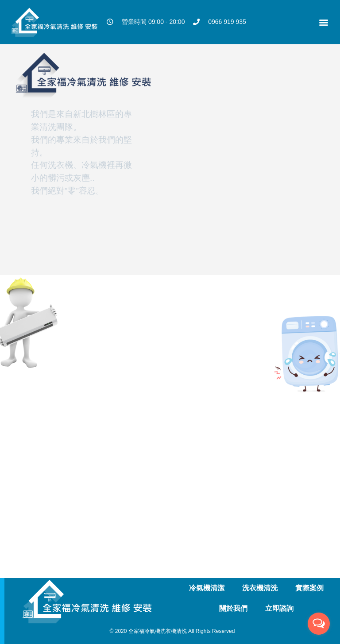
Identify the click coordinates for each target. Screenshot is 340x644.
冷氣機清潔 (207, 588)
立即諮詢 (279, 608)
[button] (324, 22)
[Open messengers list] (319, 624)
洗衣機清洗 (260, 588)
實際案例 (309, 588)
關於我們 (233, 608)
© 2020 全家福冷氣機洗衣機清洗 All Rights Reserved (172, 631)
